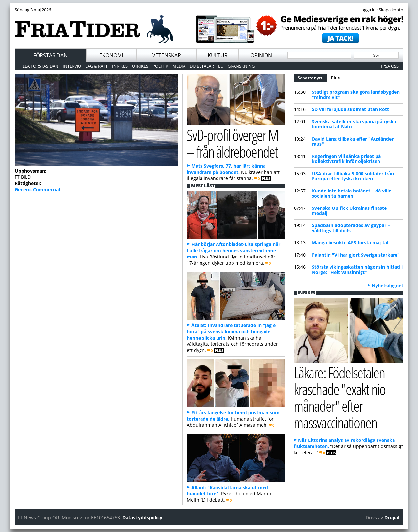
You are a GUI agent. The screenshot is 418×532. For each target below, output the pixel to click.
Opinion (261, 55)
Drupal (392, 517)
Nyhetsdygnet (387, 285)
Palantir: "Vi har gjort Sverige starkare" (356, 255)
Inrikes (120, 66)
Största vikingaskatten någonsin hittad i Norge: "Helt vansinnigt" (357, 269)
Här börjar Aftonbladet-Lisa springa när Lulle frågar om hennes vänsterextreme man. (233, 250)
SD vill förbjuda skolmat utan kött (350, 109)
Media (179, 66)
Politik (160, 66)
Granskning (241, 66)
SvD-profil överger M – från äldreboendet (233, 143)
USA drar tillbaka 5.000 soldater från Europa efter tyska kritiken (353, 176)
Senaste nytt (312, 77)
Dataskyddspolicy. (143, 517)
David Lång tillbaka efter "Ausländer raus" (353, 141)
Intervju (72, 66)
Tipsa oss (389, 66)
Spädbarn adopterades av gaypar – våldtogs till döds (351, 228)
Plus (335, 78)
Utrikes (140, 66)
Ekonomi (111, 55)
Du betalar (202, 66)
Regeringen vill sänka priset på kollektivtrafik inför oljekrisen (346, 159)
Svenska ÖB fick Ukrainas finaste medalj (349, 211)
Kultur (218, 55)
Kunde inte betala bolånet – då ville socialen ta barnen (352, 193)
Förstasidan (50, 55)
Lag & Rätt (96, 66)
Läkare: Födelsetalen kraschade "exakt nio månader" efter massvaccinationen (339, 397)
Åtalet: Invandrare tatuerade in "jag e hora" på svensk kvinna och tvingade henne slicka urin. (231, 332)
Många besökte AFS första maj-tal (350, 243)
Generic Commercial (37, 189)
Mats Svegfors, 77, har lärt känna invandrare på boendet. (226, 169)
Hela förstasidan (39, 66)
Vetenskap (167, 55)
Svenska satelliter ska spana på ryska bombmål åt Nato (354, 124)
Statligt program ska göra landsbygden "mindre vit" (356, 95)
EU (221, 66)
